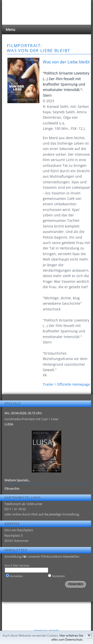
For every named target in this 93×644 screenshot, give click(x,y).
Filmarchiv (12, 489)
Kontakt (54, 630)
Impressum (41, 630)
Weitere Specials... (17, 480)
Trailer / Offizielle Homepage (66, 384)
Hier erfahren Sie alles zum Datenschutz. (67, 637)
